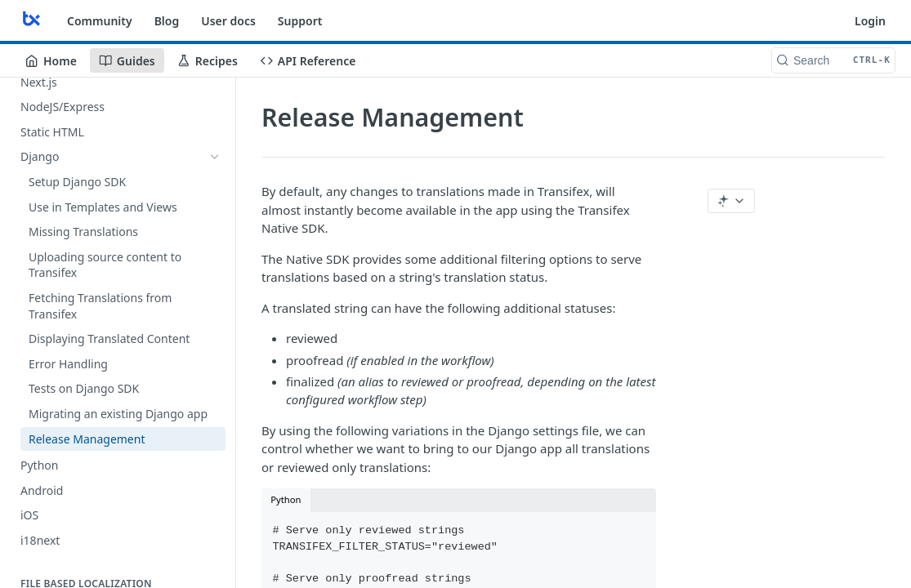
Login (870, 21)
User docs (228, 21)
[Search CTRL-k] (833, 60)
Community (100, 21)
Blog (167, 21)
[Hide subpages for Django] (215, 157)
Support (300, 21)
